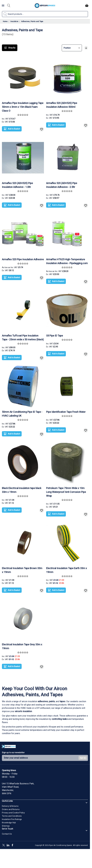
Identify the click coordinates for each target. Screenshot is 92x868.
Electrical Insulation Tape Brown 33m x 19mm (22, 570)
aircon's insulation (23, 711)
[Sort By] (72, 48)
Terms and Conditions (12, 816)
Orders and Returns (11, 809)
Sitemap (6, 826)
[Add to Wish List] (42, 129)
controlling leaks (60, 719)
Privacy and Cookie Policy (13, 813)
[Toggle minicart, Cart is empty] (87, 6)
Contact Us (7, 834)
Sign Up (83, 758)
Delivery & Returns (10, 806)
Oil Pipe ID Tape (55, 336)
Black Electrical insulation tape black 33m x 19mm (22, 490)
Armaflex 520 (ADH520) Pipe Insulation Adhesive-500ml (62, 105)
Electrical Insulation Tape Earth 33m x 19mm (67, 570)
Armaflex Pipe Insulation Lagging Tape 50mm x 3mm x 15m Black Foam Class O (23, 107)
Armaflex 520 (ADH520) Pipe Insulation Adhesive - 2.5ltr (62, 185)
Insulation (14, 21)
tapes (63, 701)
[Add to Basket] (12, 129)
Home (5, 21)
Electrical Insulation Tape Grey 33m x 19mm (22, 646)
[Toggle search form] (9, 6)
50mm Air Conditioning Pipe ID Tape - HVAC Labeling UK (22, 414)
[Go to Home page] (45, 6)
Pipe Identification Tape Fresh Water (66, 412)
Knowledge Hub (9, 823)
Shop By (10, 48)
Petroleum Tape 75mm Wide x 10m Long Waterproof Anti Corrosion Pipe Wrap (66, 492)
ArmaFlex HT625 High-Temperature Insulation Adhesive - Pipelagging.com (67, 261)
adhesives (43, 701)
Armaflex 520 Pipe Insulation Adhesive (23, 259)
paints (52, 701)
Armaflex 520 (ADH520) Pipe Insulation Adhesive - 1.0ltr (17, 185)
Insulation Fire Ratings (12, 819)
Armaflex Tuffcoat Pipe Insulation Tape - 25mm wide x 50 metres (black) (23, 338)
